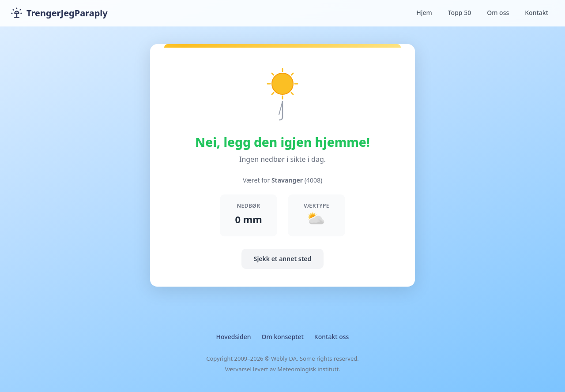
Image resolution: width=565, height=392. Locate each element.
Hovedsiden (234, 337)
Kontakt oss (332, 337)
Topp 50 (460, 13)
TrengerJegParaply (59, 13)
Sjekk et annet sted (283, 259)
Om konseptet (283, 337)
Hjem (424, 13)
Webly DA (284, 358)
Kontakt (537, 13)
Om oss (498, 13)
